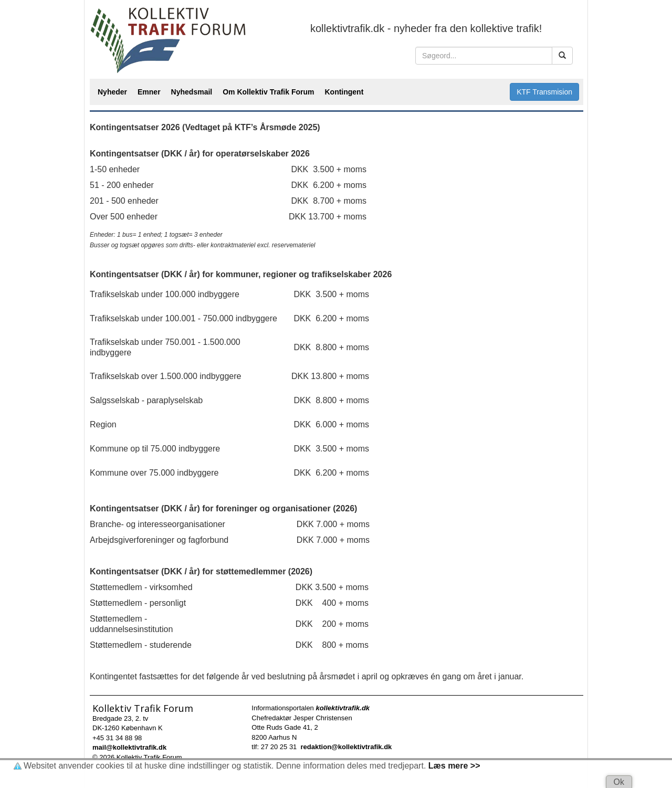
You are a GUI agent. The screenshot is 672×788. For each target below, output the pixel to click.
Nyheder (112, 92)
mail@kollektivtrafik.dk (129, 747)
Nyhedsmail (192, 92)
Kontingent (344, 92)
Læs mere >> (454, 766)
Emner (149, 92)
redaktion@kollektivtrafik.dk (346, 747)
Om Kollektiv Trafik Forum (268, 92)
